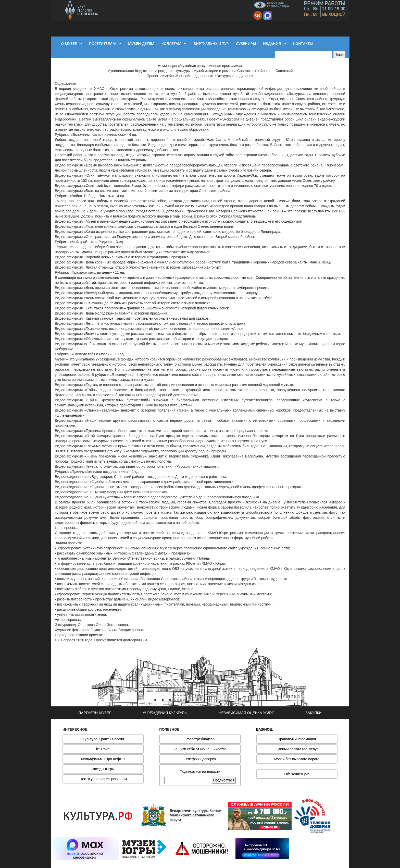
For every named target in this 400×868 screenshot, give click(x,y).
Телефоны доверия (200, 759)
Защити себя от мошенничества (200, 749)
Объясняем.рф (297, 774)
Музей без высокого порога (297, 759)
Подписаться (224, 780)
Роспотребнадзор (200, 739)
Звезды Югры (103, 769)
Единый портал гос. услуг (297, 749)
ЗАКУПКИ (313, 713)
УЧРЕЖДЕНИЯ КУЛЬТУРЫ (165, 713)
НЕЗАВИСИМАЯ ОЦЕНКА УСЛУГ (246, 713)
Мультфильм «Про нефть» (103, 759)
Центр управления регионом (103, 779)
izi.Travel (103, 749)
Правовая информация (297, 739)
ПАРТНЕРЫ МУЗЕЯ (95, 713)
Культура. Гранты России (103, 739)
